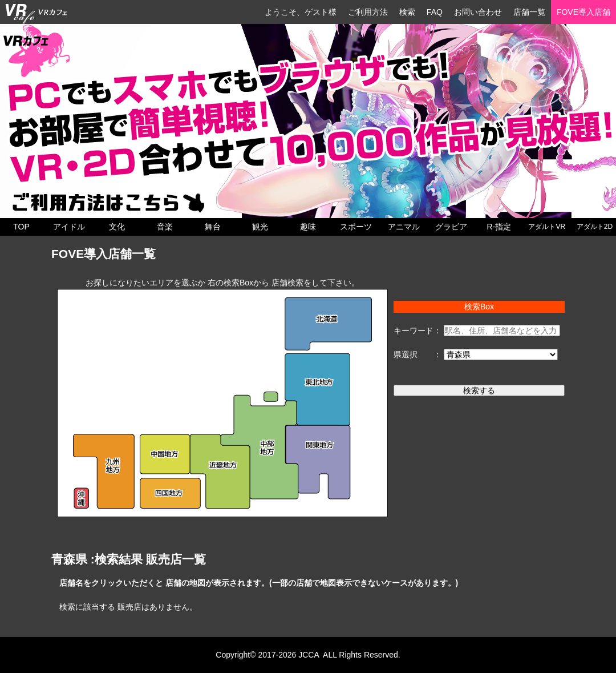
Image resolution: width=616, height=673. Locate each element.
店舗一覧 (529, 12)
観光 (260, 227)
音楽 (165, 227)
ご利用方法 (368, 12)
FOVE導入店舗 (583, 12)
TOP (21, 227)
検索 (407, 12)
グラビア (451, 227)
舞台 (213, 227)
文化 (117, 227)
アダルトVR (547, 227)
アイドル (69, 227)
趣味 (308, 227)
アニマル (404, 227)
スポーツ (356, 227)
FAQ (435, 12)
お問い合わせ (478, 12)
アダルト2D (595, 227)
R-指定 (499, 227)
